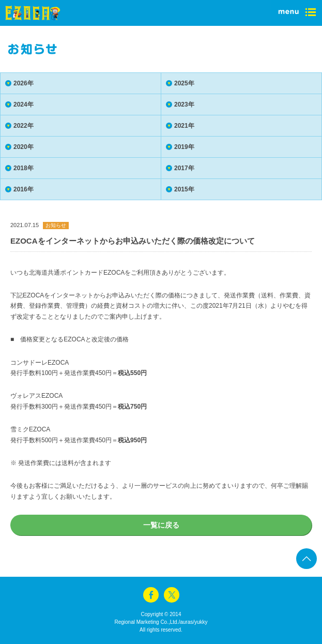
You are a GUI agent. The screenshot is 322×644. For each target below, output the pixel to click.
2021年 (184, 126)
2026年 (24, 83)
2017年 (184, 168)
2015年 (184, 189)
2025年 (184, 83)
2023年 (184, 104)
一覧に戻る (161, 525)
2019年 (184, 147)
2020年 (24, 147)
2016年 (24, 189)
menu (296, 13)
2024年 (24, 104)
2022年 (24, 126)
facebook (151, 595)
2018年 (24, 168)
